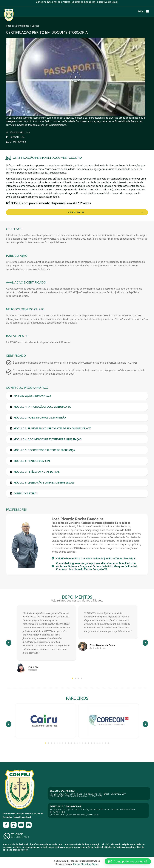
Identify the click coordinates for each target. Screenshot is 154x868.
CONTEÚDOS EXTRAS (26, 493)
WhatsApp (18, 834)
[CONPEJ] (9, 11)
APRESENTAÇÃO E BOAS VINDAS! (32, 396)
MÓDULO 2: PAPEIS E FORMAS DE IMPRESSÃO (40, 418)
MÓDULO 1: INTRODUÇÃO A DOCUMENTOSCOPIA (42, 407)
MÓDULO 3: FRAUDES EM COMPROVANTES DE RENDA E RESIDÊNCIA (52, 428)
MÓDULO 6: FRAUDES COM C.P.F (32, 461)
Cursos (35, 26)
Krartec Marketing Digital (86, 864)
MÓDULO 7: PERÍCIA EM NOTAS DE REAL (37, 472)
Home (26, 26)
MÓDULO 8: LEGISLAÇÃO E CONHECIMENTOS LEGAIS (44, 483)
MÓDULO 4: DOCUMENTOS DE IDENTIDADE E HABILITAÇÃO (48, 439)
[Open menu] (144, 12)
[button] (75, 77)
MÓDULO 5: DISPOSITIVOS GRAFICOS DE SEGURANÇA (44, 450)
